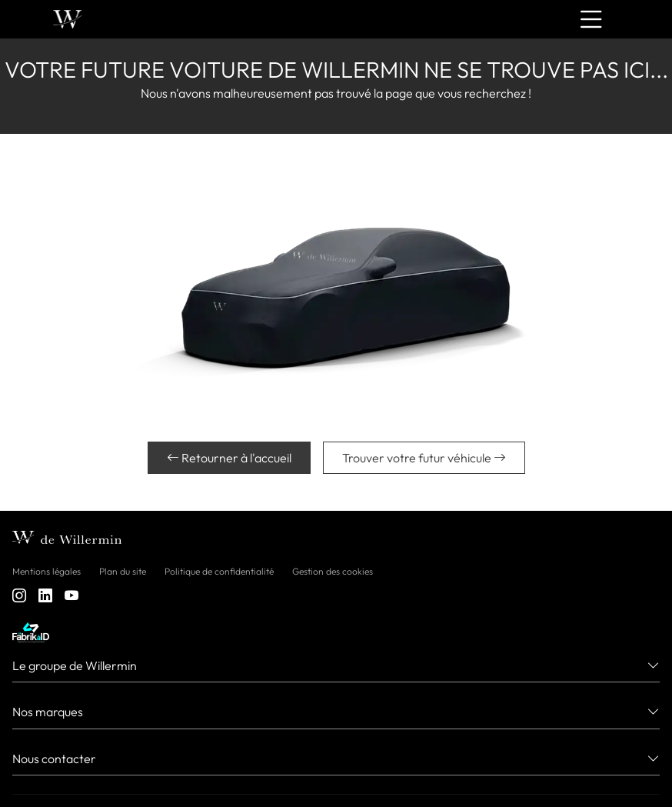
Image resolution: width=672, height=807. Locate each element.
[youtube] (72, 597)
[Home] (67, 20)
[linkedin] (45, 597)
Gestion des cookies (333, 571)
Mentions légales (47, 571)
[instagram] (19, 597)
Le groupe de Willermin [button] (75, 665)
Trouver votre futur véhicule (424, 458)
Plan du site (123, 571)
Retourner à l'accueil (229, 458)
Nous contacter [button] (54, 759)
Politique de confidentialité (219, 571)
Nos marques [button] (48, 712)
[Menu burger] (591, 19)
